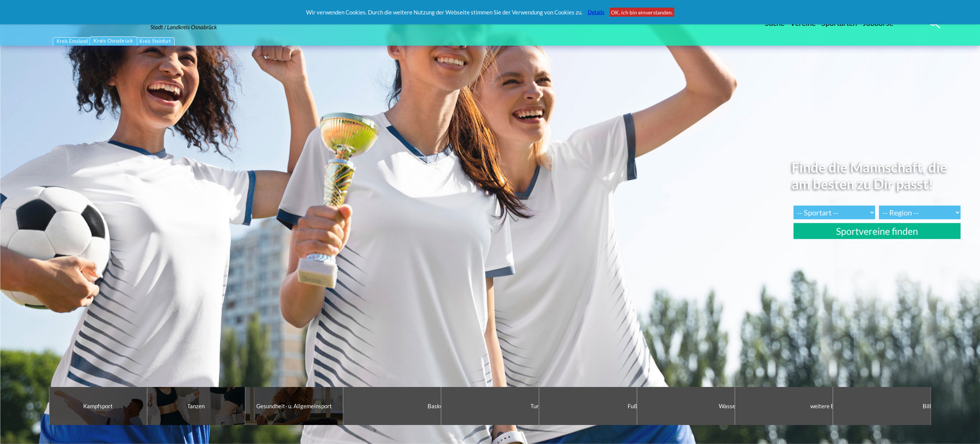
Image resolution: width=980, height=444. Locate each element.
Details (596, 12)
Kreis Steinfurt (155, 41)
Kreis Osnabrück (114, 41)
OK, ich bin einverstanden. (642, 12)
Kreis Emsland (72, 41)
